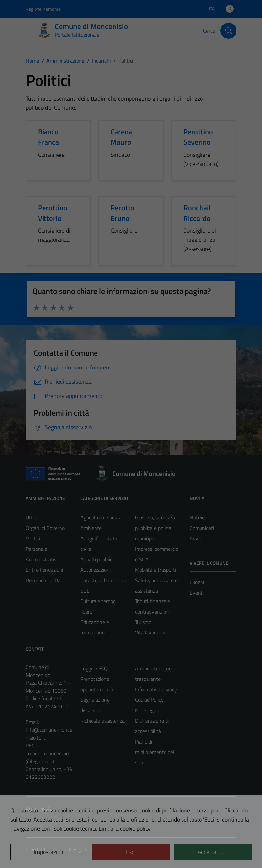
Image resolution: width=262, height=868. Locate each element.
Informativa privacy (156, 689)
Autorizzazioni (96, 570)
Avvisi (196, 538)
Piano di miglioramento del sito (155, 752)
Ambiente (91, 528)
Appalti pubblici (97, 559)
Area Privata (39, 809)
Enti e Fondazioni (44, 570)
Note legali (147, 710)
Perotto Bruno (122, 213)
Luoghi (197, 582)
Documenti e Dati (45, 580)
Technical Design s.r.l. (70, 849)
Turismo (143, 622)
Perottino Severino (198, 137)
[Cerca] (228, 31)
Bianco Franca (49, 137)
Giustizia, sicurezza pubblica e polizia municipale (155, 528)
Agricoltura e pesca (101, 517)
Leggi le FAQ (94, 668)
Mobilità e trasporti (156, 570)
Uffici (31, 517)
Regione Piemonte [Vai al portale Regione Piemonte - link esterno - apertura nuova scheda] (43, 9)
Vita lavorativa (151, 632)
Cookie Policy (149, 700)
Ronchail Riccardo (197, 213)
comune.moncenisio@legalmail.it (47, 757)
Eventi (197, 593)
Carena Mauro (121, 137)
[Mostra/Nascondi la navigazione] (13, 30)
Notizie (197, 517)
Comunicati (202, 528)
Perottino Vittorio (53, 213)
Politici (33, 538)
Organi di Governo (45, 528)
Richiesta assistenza (103, 721)
